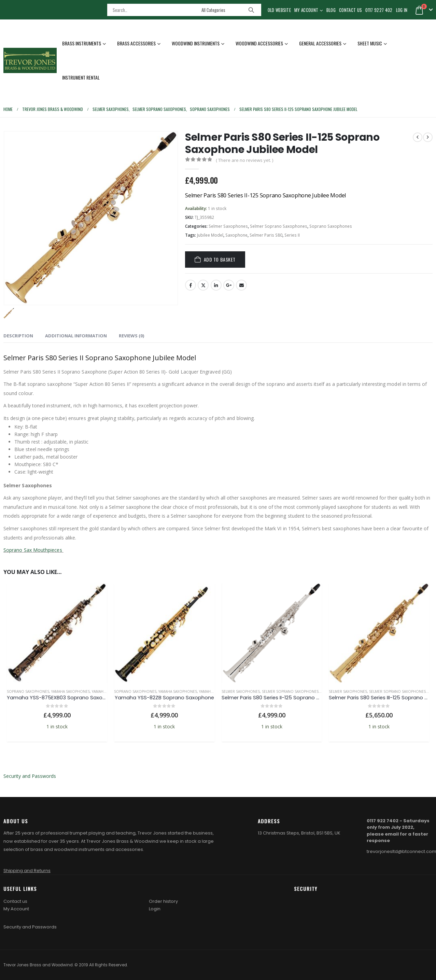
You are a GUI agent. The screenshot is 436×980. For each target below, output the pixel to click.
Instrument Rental (81, 77)
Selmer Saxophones (228, 226)
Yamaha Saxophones (71, 691)
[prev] (418, 137)
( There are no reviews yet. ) (244, 160)
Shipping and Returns (27, 871)
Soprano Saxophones (331, 226)
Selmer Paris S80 (266, 235)
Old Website (279, 10)
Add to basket (220, 259)
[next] (428, 137)
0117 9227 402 (379, 10)
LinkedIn (216, 285)
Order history (163, 901)
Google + (229, 285)
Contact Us (350, 10)
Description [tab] (18, 336)
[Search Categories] (221, 10)
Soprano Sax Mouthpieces (33, 550)
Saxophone (236, 235)
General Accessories (320, 43)
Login (155, 909)
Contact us (15, 901)
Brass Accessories (136, 43)
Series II (292, 235)
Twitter (203, 285)
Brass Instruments (82, 43)
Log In (402, 10)
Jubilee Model (210, 235)
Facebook (191, 285)
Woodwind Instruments (196, 43)
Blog (331, 10)
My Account (306, 10)
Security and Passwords (30, 776)
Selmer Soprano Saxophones (279, 226)
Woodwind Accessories (259, 43)
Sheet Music (370, 43)
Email (241, 285)
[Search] (251, 10)
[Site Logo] (30, 60)
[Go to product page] (57, 633)
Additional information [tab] (76, 336)
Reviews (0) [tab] (131, 336)
